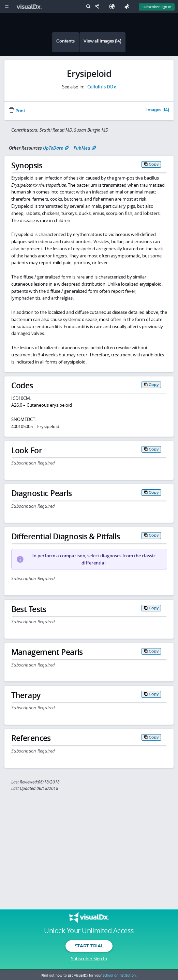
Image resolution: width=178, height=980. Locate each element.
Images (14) (158, 110)
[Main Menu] (7, 7)
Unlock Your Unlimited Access (89, 931)
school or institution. (120, 975)
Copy (154, 164)
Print (17, 111)
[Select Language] (114, 7)
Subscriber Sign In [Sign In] (157, 7)
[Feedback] (128, 7)
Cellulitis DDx (102, 87)
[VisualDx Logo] (30, 7)
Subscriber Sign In (89, 959)
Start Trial (89, 946)
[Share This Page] (99, 7)
